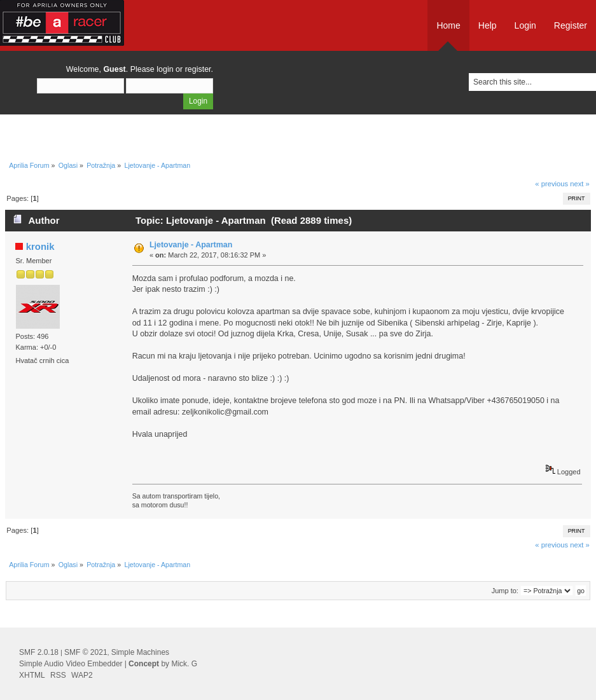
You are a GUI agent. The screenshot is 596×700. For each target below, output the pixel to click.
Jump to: (505, 591)
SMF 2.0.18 (39, 652)
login (165, 69)
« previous (551, 184)
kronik (40, 246)
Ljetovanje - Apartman (191, 245)
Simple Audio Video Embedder (71, 664)
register (198, 69)
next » (580, 184)
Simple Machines (140, 652)
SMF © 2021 (86, 652)
